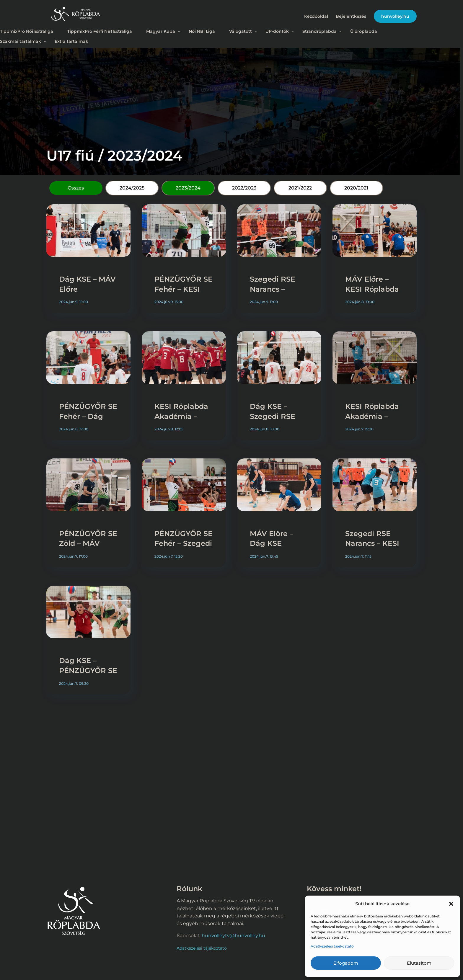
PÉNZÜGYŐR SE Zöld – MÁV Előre (88, 543)
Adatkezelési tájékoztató (332, 946)
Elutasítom (419, 963)
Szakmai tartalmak (21, 41)
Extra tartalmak (71, 41)
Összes (76, 188)
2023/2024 (188, 188)
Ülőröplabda (364, 31)
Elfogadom (346, 963)
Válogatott (241, 31)
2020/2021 (356, 188)
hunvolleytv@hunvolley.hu (233, 936)
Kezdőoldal (316, 17)
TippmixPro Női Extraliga (27, 31)
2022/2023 (244, 188)
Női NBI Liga (202, 31)
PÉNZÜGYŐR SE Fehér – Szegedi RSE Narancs (184, 543)
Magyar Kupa (161, 31)
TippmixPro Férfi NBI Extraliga (100, 31)
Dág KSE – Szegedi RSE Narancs (273, 416)
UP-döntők (277, 31)
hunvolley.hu (395, 16)
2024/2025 (132, 188)
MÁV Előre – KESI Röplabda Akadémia (372, 289)
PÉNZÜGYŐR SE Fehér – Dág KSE (88, 416)
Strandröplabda (319, 31)
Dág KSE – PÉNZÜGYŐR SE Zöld (88, 670)
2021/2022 (300, 188)
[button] (451, 904)
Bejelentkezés (351, 17)
